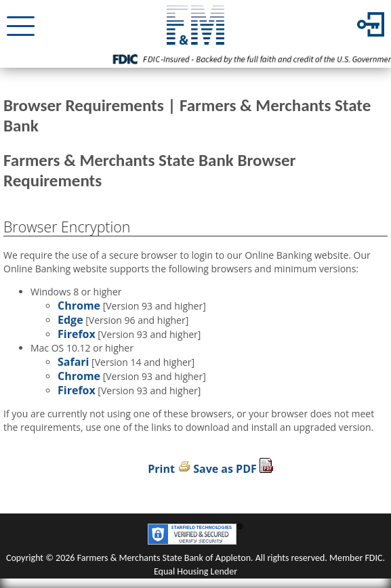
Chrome (79, 306)
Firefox (77, 334)
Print (161, 469)
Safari (73, 362)
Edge (70, 320)
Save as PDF (225, 469)
